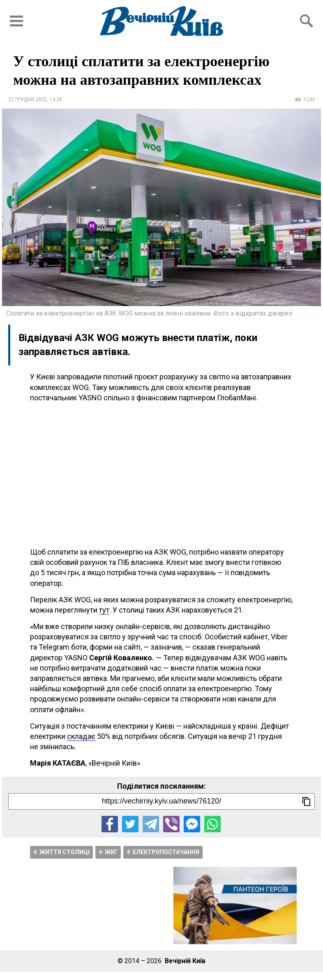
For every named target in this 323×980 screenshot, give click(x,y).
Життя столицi (65, 852)
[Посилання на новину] (161, 801)
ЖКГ (111, 852)
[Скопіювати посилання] (307, 801)
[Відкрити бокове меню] (16, 21)
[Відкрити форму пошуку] (307, 21)
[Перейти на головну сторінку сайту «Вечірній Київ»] (161, 21)
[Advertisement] (161, 475)
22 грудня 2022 (28, 100)
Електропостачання (166, 852)
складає (81, 736)
